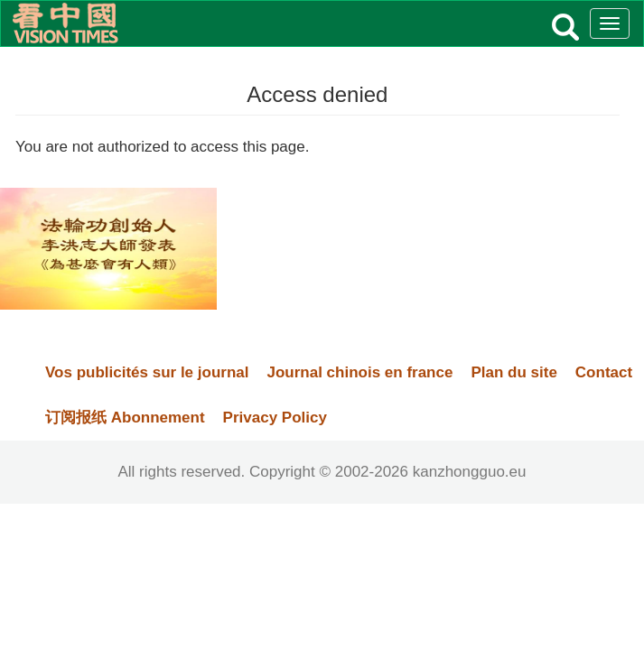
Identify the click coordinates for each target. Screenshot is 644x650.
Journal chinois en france (359, 372)
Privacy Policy (275, 418)
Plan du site (513, 372)
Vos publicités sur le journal (147, 372)
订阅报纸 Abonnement (125, 418)
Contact (604, 372)
